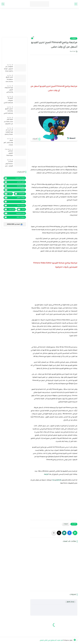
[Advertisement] (39, 24)
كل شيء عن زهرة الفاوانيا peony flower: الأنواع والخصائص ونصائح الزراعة (9, 133)
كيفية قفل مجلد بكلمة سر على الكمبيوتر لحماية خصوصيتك (9, 122)
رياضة (15, 202)
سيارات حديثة (15, 205)
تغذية (8, 194)
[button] (69, 533)
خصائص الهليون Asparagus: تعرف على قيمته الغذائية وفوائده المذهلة (8, 154)
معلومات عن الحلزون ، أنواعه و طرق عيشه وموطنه (9, 69)
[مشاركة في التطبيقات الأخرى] (54, 533)
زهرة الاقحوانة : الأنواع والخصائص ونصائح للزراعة (9, 90)
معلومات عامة (15, 217)
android (59, 480)
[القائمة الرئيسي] (76, 4)
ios (53, 480)
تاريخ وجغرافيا (15, 186)
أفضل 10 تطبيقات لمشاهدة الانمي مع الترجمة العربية (8, 101)
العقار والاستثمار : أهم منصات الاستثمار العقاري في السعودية (8, 143)
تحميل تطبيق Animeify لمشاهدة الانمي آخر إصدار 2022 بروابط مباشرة (8, 111)
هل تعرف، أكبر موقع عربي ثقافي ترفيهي (51, 640)
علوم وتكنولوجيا (15, 213)
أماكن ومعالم (15, 182)
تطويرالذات (20, 194)
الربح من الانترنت (15, 178)
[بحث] (3, 4)
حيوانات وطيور (15, 198)
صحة (21, 209)
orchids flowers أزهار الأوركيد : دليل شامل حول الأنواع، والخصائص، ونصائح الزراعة (9, 164)
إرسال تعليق (70, 602)
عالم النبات (10, 209)
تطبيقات (74, 38)
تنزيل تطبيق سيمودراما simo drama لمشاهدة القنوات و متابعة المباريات (8, 80)
